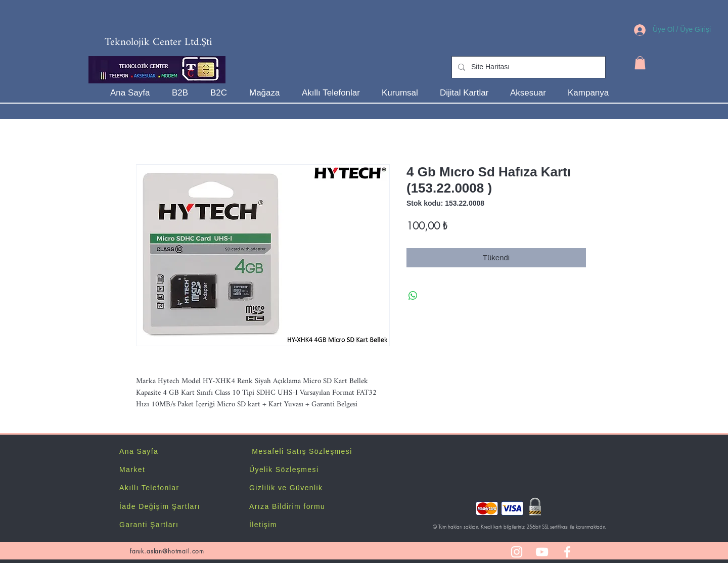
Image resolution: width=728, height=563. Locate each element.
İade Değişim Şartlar (158, 506)
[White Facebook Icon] (567, 552)
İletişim (263, 525)
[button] (640, 63)
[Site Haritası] (528, 67)
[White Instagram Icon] (517, 552)
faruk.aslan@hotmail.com (167, 551)
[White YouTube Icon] (542, 552)
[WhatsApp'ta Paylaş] (413, 296)
